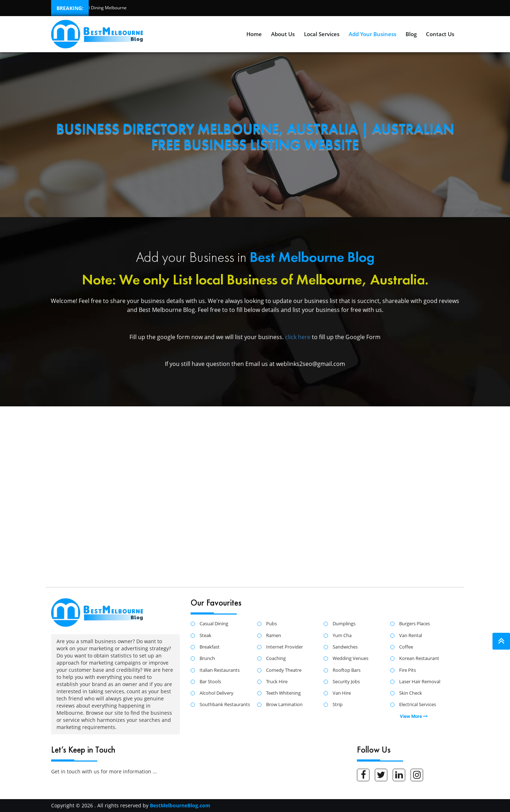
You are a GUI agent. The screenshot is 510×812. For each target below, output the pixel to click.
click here (298, 337)
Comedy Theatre (284, 670)
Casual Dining (214, 624)
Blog (411, 34)
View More (414, 716)
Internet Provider (285, 647)
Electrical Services (418, 705)
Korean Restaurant (419, 659)
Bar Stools (210, 682)
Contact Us (440, 34)
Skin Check (411, 693)
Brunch (207, 659)
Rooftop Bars (347, 670)
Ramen (274, 636)
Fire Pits (408, 670)
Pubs (271, 624)
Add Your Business (372, 34)
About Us (283, 34)
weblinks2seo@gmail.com (311, 364)
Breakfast (210, 647)
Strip (338, 705)
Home (254, 34)
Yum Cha (342, 636)
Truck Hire (277, 682)
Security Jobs (346, 682)
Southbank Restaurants (225, 705)
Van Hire (342, 693)
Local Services (322, 34)
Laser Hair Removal (420, 682)
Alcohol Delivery (217, 693)
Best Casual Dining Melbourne (94, 8)
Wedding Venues (350, 659)
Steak (205, 636)
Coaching (276, 659)
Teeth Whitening (283, 693)
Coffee (406, 647)
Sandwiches (345, 647)
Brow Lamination (284, 705)
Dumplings (344, 624)
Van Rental (411, 636)
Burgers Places (415, 624)
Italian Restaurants (220, 670)
